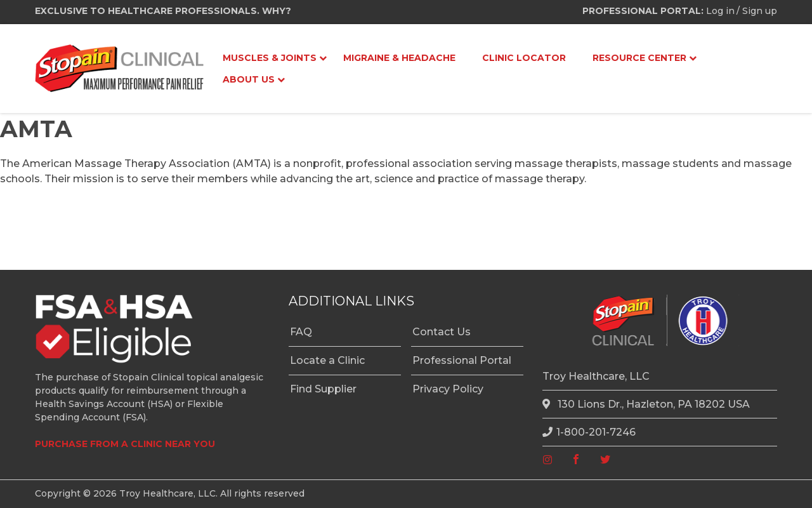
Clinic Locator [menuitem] (524, 58)
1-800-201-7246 (589, 432)
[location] (548, 404)
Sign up (760, 11)
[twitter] (605, 460)
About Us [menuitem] (249, 79)
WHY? (277, 11)
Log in (720, 11)
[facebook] (576, 460)
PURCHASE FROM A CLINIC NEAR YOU (125, 444)
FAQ (301, 332)
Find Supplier (323, 389)
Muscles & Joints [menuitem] (270, 58)
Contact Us (442, 332)
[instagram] (547, 460)
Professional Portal (462, 360)
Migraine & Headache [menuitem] (399, 58)
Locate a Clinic (327, 360)
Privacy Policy (448, 389)
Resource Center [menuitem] (639, 58)
